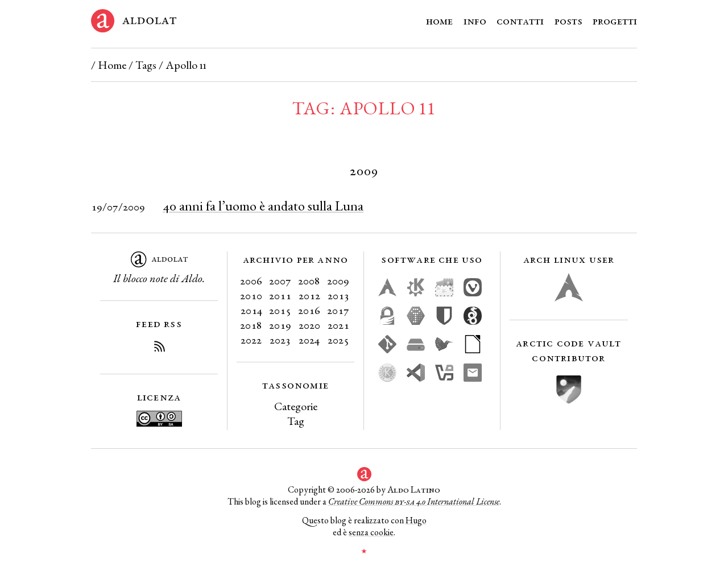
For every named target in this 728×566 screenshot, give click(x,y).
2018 (251, 325)
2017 (338, 310)
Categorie (296, 406)
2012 (309, 295)
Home (439, 20)
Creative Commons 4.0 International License (414, 501)
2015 (280, 310)
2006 (251, 280)
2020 (309, 325)
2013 (338, 295)
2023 (280, 340)
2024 (309, 340)
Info (475, 20)
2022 (251, 340)
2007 (280, 280)
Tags (146, 65)
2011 (280, 295)
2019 (280, 325)
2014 (251, 310)
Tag (296, 421)
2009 (338, 280)
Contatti (520, 20)
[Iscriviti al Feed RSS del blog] (159, 348)
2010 (251, 295)
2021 (338, 325)
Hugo (416, 520)
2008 (309, 280)
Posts (568, 20)
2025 (338, 340)
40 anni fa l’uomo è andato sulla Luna (263, 206)
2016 (309, 310)
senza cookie (371, 532)
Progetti (615, 20)
